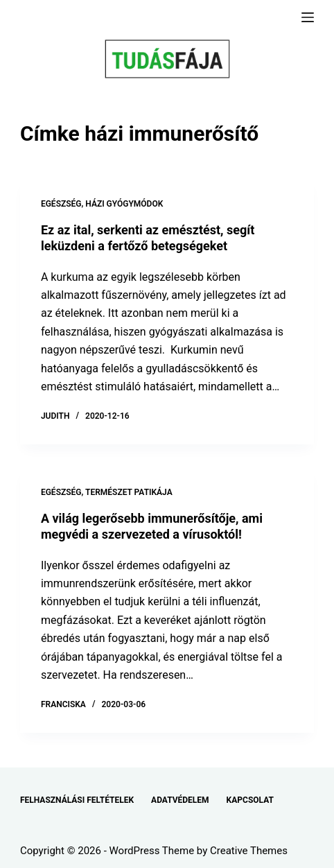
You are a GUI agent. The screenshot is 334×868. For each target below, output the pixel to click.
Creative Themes (249, 851)
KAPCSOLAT (250, 800)
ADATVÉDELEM (180, 800)
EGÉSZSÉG (61, 204)
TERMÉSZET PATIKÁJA (129, 492)
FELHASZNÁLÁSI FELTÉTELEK (77, 800)
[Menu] (308, 17)
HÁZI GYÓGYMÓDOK (124, 204)
